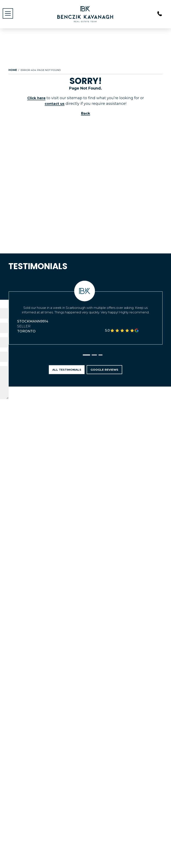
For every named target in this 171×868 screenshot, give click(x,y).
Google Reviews (108, 372)
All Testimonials (64, 372)
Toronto (26, 333)
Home (13, 70)
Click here (36, 98)
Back (86, 113)
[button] (87, 358)
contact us (55, 104)
